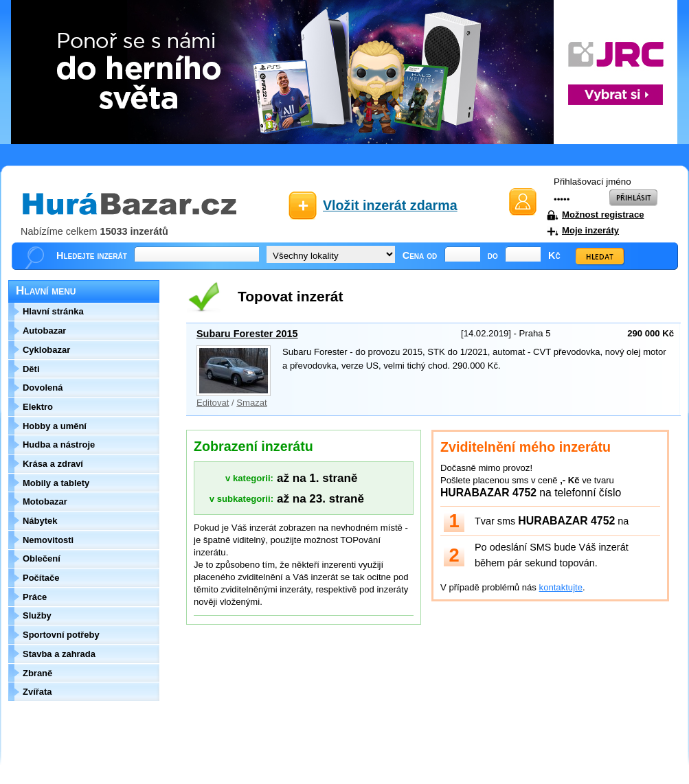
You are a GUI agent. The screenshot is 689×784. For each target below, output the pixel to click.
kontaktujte (561, 587)
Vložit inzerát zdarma (390, 205)
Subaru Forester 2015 (247, 334)
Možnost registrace (603, 215)
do (493, 255)
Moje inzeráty (590, 230)
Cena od (420, 255)
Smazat (251, 403)
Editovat (213, 403)
